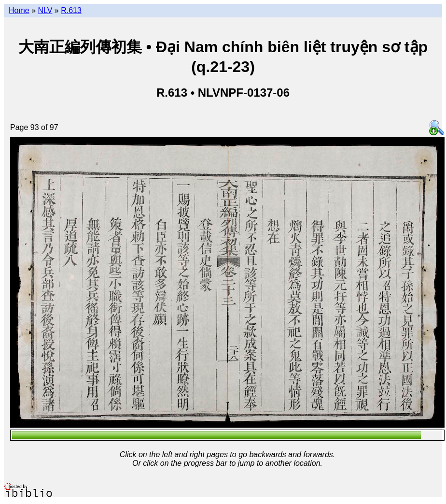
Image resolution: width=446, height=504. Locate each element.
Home (19, 10)
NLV (45, 10)
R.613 (71, 10)
